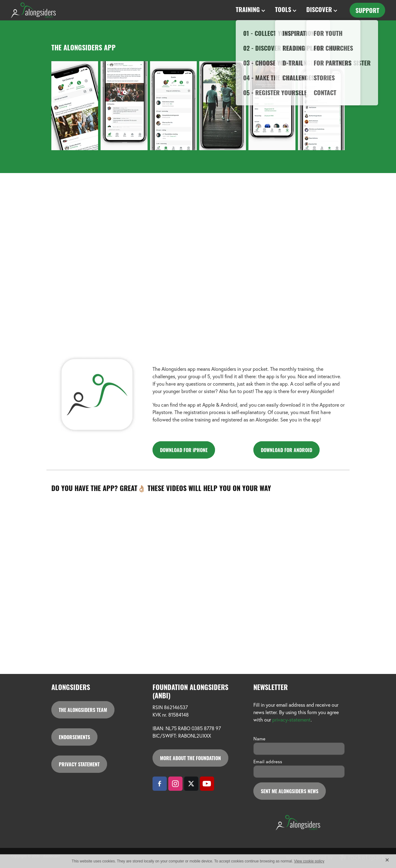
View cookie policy (309, 861)
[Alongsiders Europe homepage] (48, 10)
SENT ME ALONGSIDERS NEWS (290, 791)
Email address (268, 762)
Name (259, 739)
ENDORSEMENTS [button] (74, 737)
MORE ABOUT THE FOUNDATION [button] (190, 758)
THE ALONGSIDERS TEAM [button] (83, 710)
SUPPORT (367, 10)
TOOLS (286, 9)
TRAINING (250, 9)
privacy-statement (291, 720)
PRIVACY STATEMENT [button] (79, 764)
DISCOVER (322, 9)
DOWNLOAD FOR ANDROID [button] (286, 450)
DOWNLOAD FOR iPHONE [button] (184, 450)
